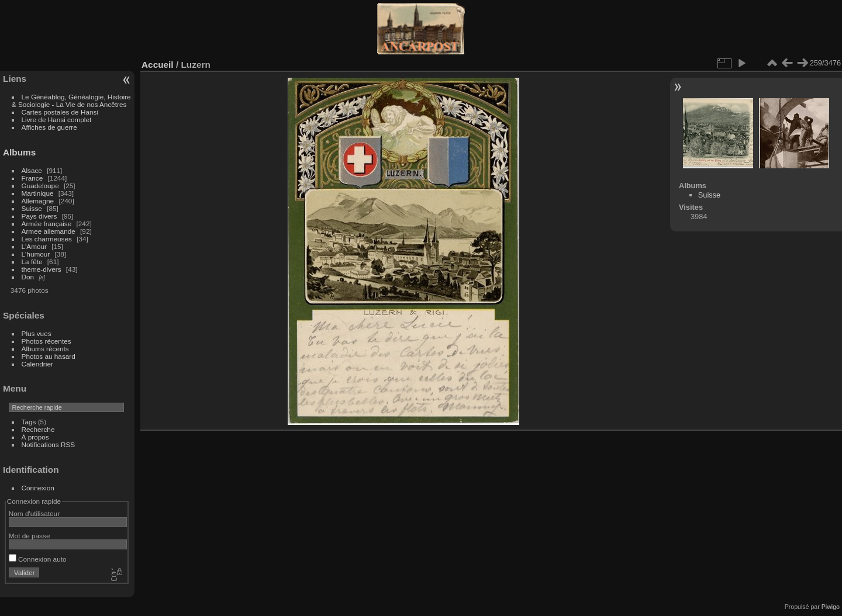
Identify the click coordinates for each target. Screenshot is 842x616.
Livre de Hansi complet (57, 120)
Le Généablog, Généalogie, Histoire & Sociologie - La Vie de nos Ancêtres (71, 101)
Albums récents (45, 349)
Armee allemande (49, 231)
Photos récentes (46, 341)
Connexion (38, 488)
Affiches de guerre (49, 127)
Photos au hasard (49, 356)
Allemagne (38, 201)
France (32, 178)
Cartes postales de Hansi (60, 112)
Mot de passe (30, 536)
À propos (35, 437)
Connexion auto (38, 559)
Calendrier (37, 364)
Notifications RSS (49, 444)
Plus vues (37, 333)
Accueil (158, 65)
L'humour (36, 254)
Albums (19, 152)
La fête (32, 262)
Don (28, 277)
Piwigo (831, 607)
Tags (29, 422)
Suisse (32, 208)
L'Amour (34, 246)
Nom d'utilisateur (34, 513)
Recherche (38, 429)
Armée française (47, 224)
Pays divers (39, 216)
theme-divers (42, 269)
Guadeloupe (40, 186)
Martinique (38, 193)
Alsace (32, 170)
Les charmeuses (47, 239)
